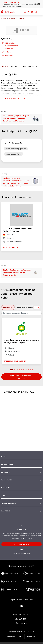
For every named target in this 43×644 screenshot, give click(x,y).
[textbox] (21, 313)
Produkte (15, 67)
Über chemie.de (21, 623)
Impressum (11, 636)
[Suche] (25, 12)
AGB (21, 636)
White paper (7, 480)
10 (33, 370)
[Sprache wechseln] (32, 12)
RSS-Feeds (6, 511)
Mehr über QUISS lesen (13, 99)
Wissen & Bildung (9, 503)
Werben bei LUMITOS (21, 615)
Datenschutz (31, 636)
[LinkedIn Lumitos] (22, 606)
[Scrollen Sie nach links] (35, 307)
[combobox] (21, 313)
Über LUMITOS (21, 619)
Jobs (3, 495)
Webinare (6, 488)
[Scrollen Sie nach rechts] (38, 307)
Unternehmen (7, 464)
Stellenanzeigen (30, 67)
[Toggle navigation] (40, 12)
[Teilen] (28, 12)
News (4, 457)
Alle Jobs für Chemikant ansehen (21, 377)
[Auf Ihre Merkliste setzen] (36, 12)
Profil (5, 67)
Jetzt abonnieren (21, 544)
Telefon (6, 52)
